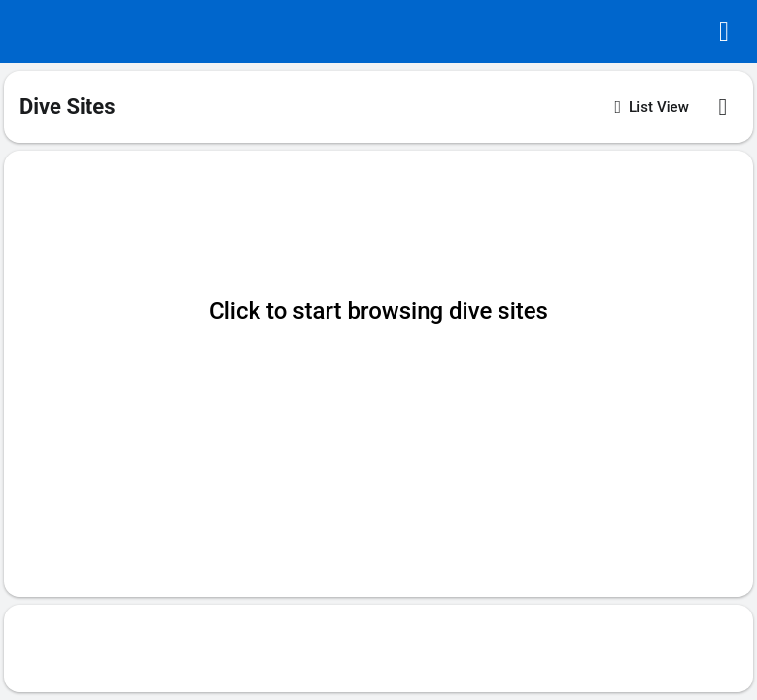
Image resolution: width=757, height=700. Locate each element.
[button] (724, 32)
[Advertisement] (379, 648)
